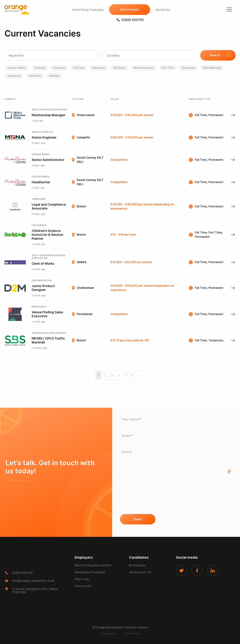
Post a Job (82, 580)
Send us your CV (140, 573)
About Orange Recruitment (93, 566)
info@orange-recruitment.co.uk (33, 581)
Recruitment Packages (90, 573)
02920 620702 (129, 20)
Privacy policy (108, 634)
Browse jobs (137, 566)
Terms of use (132, 634)
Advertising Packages (87, 10)
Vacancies (162, 10)
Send (138, 519)
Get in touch (129, 10)
